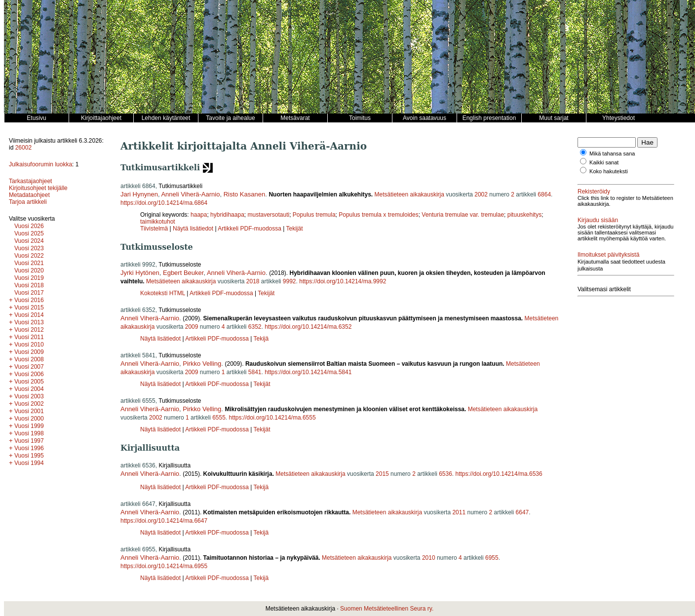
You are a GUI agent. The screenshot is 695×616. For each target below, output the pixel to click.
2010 (429, 558)
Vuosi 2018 (29, 285)
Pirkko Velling (202, 364)
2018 (253, 281)
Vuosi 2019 (29, 278)
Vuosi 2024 (29, 241)
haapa (199, 215)
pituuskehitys (524, 215)
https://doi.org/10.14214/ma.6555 (272, 418)
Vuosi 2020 (29, 270)
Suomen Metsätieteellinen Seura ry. (387, 609)
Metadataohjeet (29, 195)
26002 (23, 148)
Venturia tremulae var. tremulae (463, 215)
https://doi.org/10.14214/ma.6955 (164, 566)
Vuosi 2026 (29, 226)
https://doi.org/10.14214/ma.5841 (308, 372)
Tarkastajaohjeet (30, 181)
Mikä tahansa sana (612, 154)
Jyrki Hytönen (140, 273)
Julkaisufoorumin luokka (40, 164)
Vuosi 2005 (29, 382)
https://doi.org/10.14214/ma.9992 (343, 281)
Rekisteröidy (594, 192)
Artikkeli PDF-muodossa (250, 229)
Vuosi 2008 (29, 359)
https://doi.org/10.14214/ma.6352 (308, 327)
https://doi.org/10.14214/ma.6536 (499, 474)
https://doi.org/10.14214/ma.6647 (164, 521)
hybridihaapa (227, 215)
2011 (459, 512)
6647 (522, 512)
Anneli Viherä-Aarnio (190, 194)
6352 (255, 327)
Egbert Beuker (183, 273)
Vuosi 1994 (29, 463)
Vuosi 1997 (29, 441)
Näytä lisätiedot (194, 229)
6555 (219, 418)
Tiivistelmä (154, 229)
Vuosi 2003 (29, 396)
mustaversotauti (268, 215)
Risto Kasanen (245, 194)
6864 (544, 194)
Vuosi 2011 (29, 337)
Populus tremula (314, 215)
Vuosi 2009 (29, 352)
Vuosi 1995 (29, 456)
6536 (445, 474)
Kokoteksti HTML (163, 293)
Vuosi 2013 (29, 322)
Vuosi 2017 (29, 293)
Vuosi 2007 (29, 367)
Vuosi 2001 (29, 411)
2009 (192, 327)
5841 (255, 372)
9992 (290, 281)
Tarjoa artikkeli (28, 202)
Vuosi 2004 (29, 389)
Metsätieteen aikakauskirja (409, 194)
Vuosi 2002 (29, 404)
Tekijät (295, 229)
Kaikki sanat (604, 162)
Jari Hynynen (139, 194)
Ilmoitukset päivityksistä (608, 255)
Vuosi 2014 (29, 315)
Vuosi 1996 (29, 448)
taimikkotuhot (158, 222)
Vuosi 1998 (29, 433)
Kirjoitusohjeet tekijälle (38, 188)
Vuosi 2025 (29, 233)
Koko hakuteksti (609, 171)
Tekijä (261, 339)
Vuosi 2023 (29, 248)
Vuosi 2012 (29, 330)
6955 (492, 558)
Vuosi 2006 (29, 374)
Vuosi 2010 (29, 345)
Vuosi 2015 (29, 308)
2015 (382, 474)
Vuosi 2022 (29, 256)
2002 (481, 194)
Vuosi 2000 (29, 419)
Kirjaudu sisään (598, 220)
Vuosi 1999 (29, 426)
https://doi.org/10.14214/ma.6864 (164, 203)
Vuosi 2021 (29, 263)
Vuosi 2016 (29, 300)
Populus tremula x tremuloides (378, 215)
